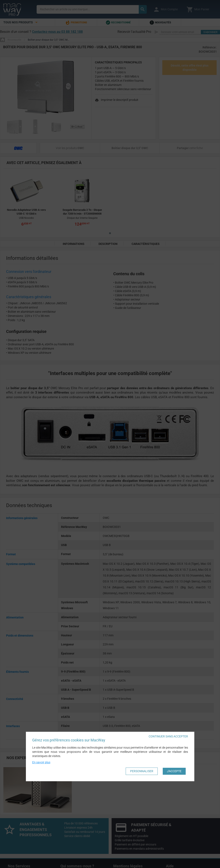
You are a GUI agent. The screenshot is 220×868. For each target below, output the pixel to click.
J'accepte (174, 771)
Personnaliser (142, 771)
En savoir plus (41, 762)
